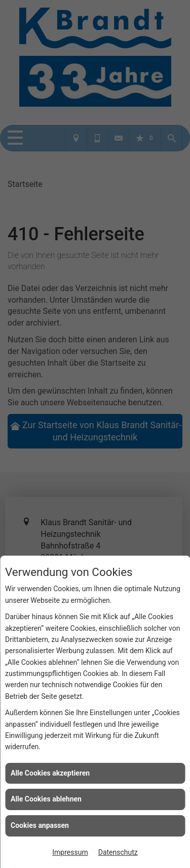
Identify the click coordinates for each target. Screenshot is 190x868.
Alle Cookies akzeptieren (50, 773)
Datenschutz (118, 852)
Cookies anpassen (40, 825)
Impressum (70, 852)
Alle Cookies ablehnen (46, 799)
